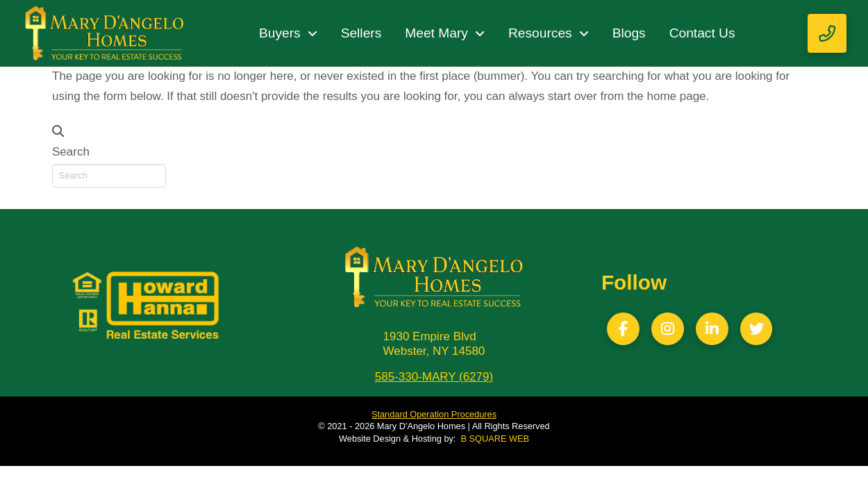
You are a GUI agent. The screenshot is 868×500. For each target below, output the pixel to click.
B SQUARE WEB (495, 439)
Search (71, 152)
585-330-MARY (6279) (434, 377)
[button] (827, 33)
